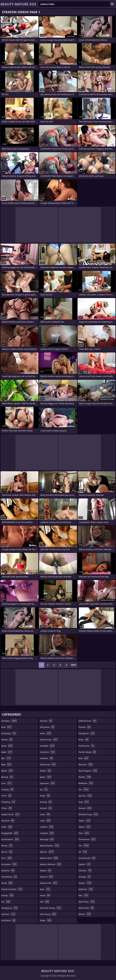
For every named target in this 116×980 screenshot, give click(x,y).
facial (7, 883)
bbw (7, 764)
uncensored (87, 858)
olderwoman (88, 721)
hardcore (48, 752)
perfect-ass (87, 746)
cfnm (7, 796)
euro (7, 858)
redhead (86, 783)
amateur (9, 721)
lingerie (47, 833)
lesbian (47, 827)
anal (7, 727)
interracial (48, 764)
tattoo (85, 827)
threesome (87, 839)
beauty (7, 777)
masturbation (50, 846)
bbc (6, 758)
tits (84, 846)
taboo (85, 821)
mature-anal (49, 858)
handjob (47, 746)
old (45, 902)
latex (45, 814)
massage (47, 839)
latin (45, 821)
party (84, 739)
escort (7, 852)
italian (46, 771)
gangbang (10, 908)
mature (47, 852)
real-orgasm (88, 771)
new (45, 889)
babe (7, 752)
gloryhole (47, 727)
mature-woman (51, 864)
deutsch (8, 821)
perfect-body (87, 752)
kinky (45, 796)
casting (8, 789)
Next (74, 665)
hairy (46, 733)
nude (45, 895)
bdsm (7, 771)
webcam (86, 889)
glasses (46, 721)
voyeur (85, 883)
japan (46, 777)
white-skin (86, 908)
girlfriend (9, 920)
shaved (85, 808)
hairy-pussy (49, 739)
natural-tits (49, 883)
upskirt (85, 864)
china (7, 808)
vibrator (85, 870)
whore (85, 914)
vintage (85, 877)
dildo (7, 827)
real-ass (86, 764)
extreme (8, 870)
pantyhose (87, 733)
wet (84, 895)
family (8, 895)
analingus (9, 733)
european (9, 864)
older (46, 920)
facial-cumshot (12, 889)
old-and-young (51, 908)
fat (6, 902)
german (8, 914)
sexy (84, 802)
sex (84, 789)
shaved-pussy (88, 814)
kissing (46, 802)
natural (47, 877)
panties (85, 727)
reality (85, 777)
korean (46, 808)
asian (7, 746)
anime (7, 739)
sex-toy (85, 796)
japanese (47, 783)
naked (46, 870)
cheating (8, 802)
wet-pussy (87, 902)
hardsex (47, 758)
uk (83, 852)
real (84, 758)
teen (84, 833)
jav (44, 789)
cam (7, 783)
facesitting (9, 877)
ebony (7, 846)
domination (10, 839)
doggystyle (10, 833)
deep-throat (11, 814)
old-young (48, 914)
